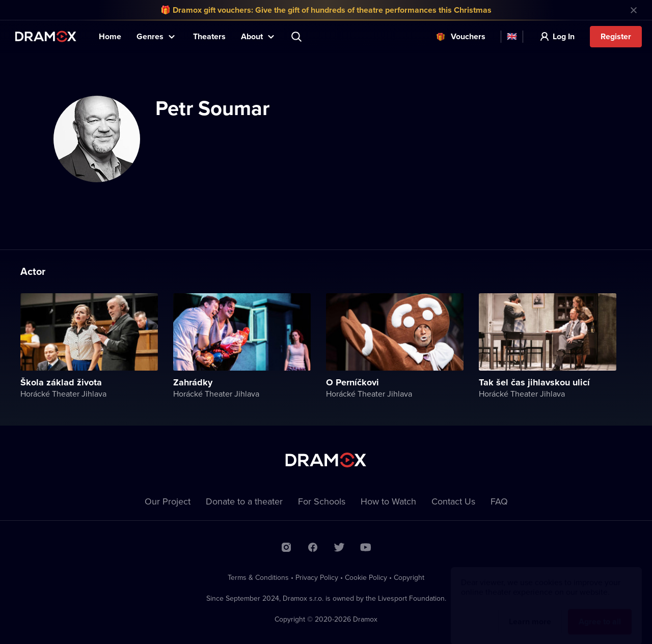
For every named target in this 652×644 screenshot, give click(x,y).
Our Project (168, 501)
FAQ (499, 501)
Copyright (409, 577)
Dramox (46, 36)
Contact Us (453, 501)
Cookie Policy (366, 577)
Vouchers (468, 36)
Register (616, 36)
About (252, 36)
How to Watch (388, 501)
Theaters (209, 36)
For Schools (322, 501)
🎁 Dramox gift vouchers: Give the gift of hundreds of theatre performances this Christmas (326, 10)
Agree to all (600, 612)
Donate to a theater (244, 501)
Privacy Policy (317, 577)
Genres (150, 36)
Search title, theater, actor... (297, 37)
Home (110, 36)
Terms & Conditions (258, 577)
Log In (564, 36)
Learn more (530, 612)
